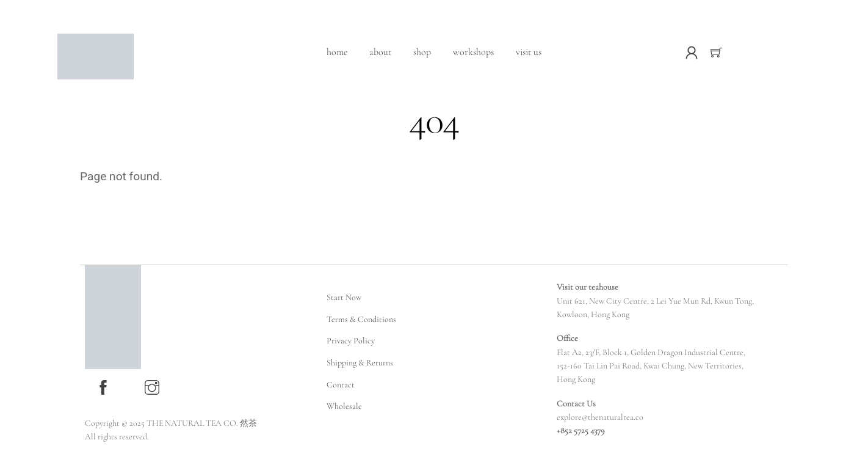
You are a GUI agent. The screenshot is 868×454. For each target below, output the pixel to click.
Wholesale (344, 406)
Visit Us (529, 52)
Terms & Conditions (361, 319)
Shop (422, 52)
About (380, 52)
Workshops (473, 52)
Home (337, 52)
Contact (341, 385)
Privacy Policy (351, 341)
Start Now (344, 297)
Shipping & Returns (360, 363)
